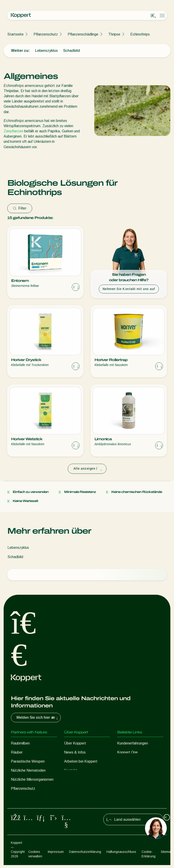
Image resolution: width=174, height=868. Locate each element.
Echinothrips (140, 34)
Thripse (114, 34)
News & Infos (75, 752)
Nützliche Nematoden (28, 770)
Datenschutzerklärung (85, 855)
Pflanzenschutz (46, 34)
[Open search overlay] (153, 16)
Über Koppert (75, 743)
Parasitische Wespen (28, 761)
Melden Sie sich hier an (38, 718)
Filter (20, 208)
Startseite (15, 34)
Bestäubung (21, 798)
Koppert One (127, 752)
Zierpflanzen (13, 131)
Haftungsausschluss (121, 855)
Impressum (56, 855)
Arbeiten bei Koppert (81, 761)
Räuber (17, 752)
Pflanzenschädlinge (83, 34)
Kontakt (71, 770)
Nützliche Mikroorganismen (32, 779)
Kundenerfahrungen (133, 743)
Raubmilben (20, 743)
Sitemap (167, 855)
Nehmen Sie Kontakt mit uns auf (129, 289)
